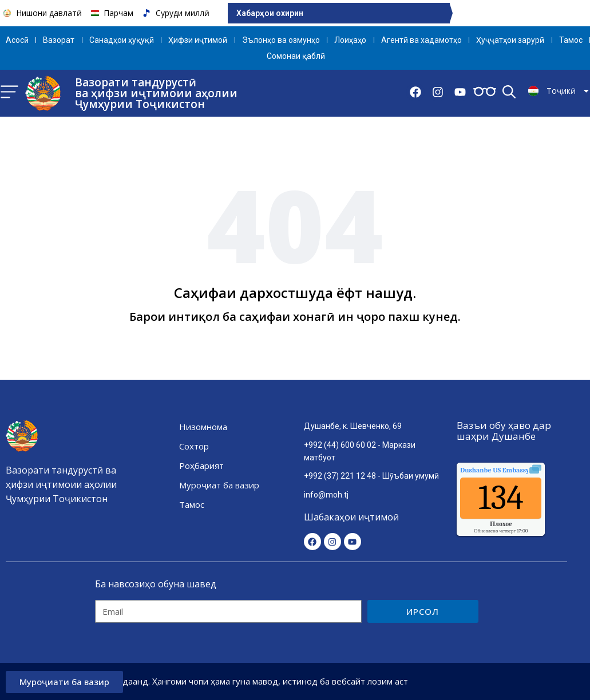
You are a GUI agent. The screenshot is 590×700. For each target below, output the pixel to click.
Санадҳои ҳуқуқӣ (122, 40)
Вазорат (59, 40)
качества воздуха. (521, 470)
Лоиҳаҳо (350, 40)
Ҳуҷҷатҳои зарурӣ (510, 40)
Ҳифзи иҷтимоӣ (198, 40)
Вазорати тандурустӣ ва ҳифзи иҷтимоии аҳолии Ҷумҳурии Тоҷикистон (156, 93)
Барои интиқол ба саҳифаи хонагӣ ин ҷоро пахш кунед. (295, 317)
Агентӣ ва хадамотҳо (421, 40)
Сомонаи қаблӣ (296, 56)
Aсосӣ (17, 40)
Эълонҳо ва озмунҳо (281, 40)
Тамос (571, 40)
